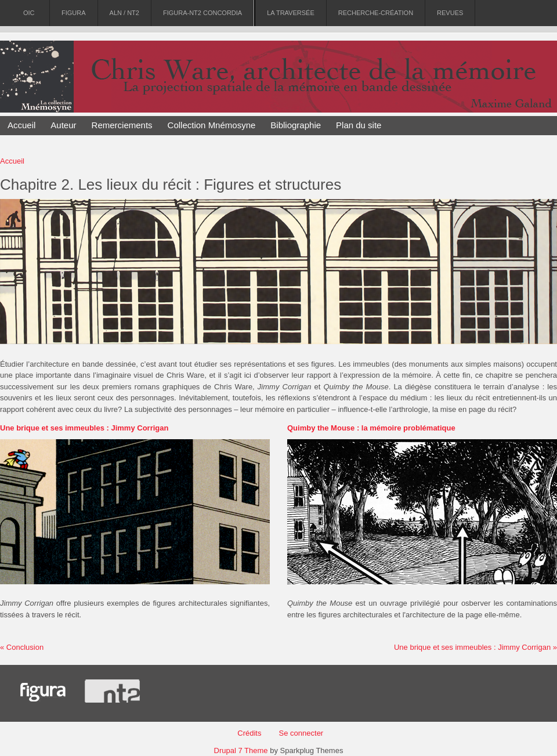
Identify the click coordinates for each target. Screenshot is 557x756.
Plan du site (359, 125)
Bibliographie (296, 125)
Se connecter (301, 733)
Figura (74, 13)
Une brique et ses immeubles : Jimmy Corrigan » (475, 647)
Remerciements (122, 125)
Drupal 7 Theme (241, 750)
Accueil (21, 125)
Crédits (249, 733)
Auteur (63, 125)
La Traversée (291, 13)
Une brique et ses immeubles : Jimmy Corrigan (84, 428)
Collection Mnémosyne (212, 125)
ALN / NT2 (124, 13)
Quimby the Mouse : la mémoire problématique (371, 428)
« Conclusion (22, 647)
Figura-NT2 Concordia (202, 13)
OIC (29, 13)
